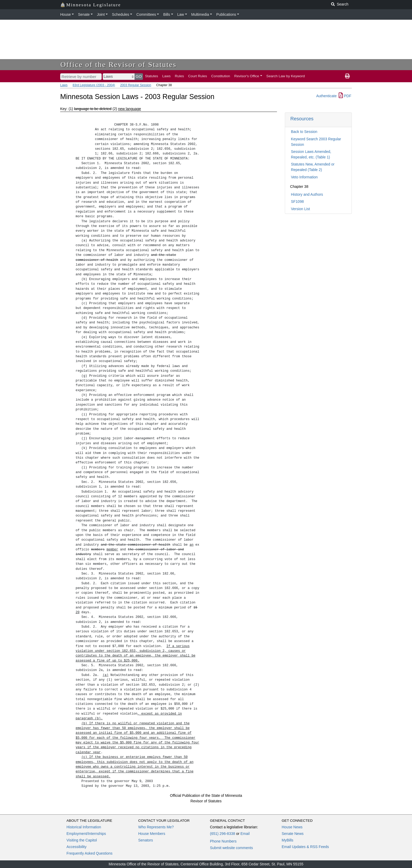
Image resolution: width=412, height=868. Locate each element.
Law (181, 14)
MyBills (287, 840)
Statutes (152, 76)
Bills (167, 14)
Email (245, 834)
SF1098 (297, 202)
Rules (179, 76)
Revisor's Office (247, 76)
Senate (84, 14)
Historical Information (84, 827)
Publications (226, 14)
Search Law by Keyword (286, 76)
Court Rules (198, 76)
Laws (167, 76)
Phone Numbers (223, 841)
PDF (345, 96)
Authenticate (326, 96)
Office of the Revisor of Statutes (119, 64)
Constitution (221, 76)
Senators (146, 840)
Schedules (120, 14)
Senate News (293, 834)
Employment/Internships (86, 834)
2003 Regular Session (136, 85)
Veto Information (304, 177)
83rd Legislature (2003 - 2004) (94, 85)
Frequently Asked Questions (89, 853)
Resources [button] (302, 119)
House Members (152, 834)
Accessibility (76, 847)
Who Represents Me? (156, 827)
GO (139, 76)
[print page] (347, 76)
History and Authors (307, 194)
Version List (300, 209)
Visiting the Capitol (82, 840)
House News (292, 827)
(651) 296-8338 (223, 834)
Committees (146, 14)
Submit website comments (231, 848)
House (65, 14)
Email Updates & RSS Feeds (305, 847)
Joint (101, 14)
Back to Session (304, 132)
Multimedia (200, 14)
